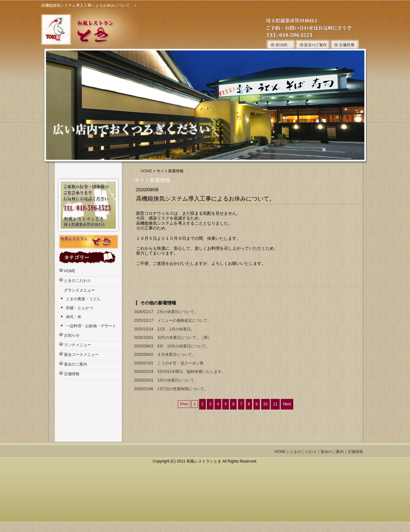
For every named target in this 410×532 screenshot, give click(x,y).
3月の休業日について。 (165, 380)
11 (275, 404)
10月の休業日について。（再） (172, 338)
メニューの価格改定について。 (172, 321)
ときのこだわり (77, 281)
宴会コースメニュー (81, 355)
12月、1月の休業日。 (164, 329)
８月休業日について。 (164, 355)
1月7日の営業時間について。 (170, 389)
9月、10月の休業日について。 (171, 346)
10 (265, 404)
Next (287, 404)
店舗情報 (72, 374)
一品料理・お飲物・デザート (91, 326)
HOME (147, 171)
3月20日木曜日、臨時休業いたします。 (179, 372)
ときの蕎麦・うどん (83, 299)
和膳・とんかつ (79, 308)
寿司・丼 (74, 317)
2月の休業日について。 (165, 312)
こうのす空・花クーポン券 (168, 363)
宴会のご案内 (76, 364)
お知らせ (72, 335)
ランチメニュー (77, 345)
